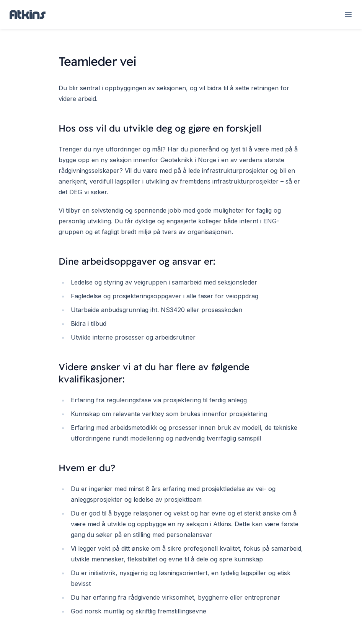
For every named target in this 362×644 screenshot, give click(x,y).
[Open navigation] (348, 15)
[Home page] (28, 15)
